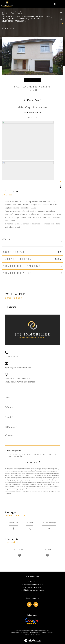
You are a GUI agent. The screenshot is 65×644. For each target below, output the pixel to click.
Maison (33, 19)
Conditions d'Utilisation (48, 492)
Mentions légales (35, 633)
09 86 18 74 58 (11, 357)
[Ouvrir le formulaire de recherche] (48, 4)
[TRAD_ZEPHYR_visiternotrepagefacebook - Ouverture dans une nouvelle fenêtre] (29, 604)
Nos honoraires (15, 633)
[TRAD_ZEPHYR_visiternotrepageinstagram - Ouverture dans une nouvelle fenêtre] (36, 604)
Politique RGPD (29, 635)
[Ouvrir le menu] (61, 4)
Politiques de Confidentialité (32, 492)
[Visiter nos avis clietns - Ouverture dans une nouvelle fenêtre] (32, 621)
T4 (39, 19)
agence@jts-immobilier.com (18, 368)
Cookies (38, 635)
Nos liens (51, 633)
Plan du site (25, 633)
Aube (4, 19)
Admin (44, 633)
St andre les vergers (18, 19)
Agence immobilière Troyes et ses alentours (22, 17)
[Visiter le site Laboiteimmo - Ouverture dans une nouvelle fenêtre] (33, 639)
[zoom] (28, 123)
